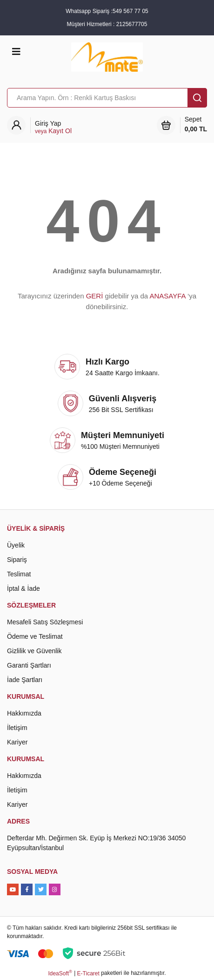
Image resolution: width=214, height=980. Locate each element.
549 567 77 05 (130, 11)
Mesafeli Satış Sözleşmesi (45, 622)
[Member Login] (53, 127)
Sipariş (17, 560)
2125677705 (132, 24)
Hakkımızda (24, 713)
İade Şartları (25, 680)
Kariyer (17, 742)
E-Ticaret (88, 973)
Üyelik (16, 545)
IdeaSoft (60, 973)
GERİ (95, 296)
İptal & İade (23, 588)
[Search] (107, 98)
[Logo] (107, 56)
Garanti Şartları (29, 665)
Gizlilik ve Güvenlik (34, 651)
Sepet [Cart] (196, 125)
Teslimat (19, 574)
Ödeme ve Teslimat (35, 636)
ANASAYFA (167, 296)
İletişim (17, 728)
